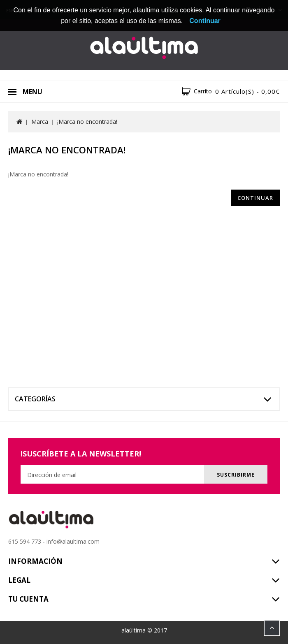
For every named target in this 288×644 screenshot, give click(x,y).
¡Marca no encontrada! (87, 122)
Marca (40, 122)
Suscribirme (236, 475)
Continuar (255, 198)
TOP (272, 628)
